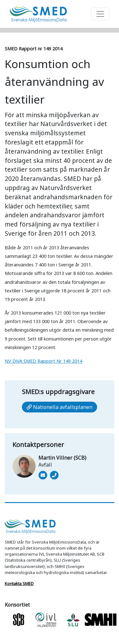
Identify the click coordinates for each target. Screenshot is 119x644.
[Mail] (43, 475)
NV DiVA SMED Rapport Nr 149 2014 (43, 361)
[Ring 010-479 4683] (54, 484)
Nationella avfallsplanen (60, 407)
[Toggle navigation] (100, 14)
